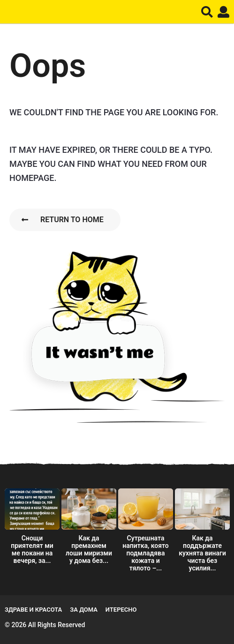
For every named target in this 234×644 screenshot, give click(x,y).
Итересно (121, 610)
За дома (84, 610)
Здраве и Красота (33, 610)
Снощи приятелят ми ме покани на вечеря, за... (32, 549)
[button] (207, 12)
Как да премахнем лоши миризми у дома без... (89, 549)
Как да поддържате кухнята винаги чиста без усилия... (202, 553)
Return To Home (63, 220)
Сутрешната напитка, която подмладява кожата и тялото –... (146, 553)
